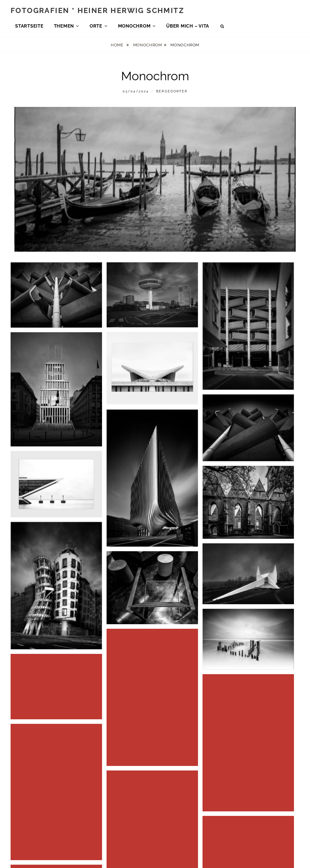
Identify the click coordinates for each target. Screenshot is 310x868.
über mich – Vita (188, 27)
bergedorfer (172, 93)
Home (118, 47)
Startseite (29, 27)
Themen (64, 27)
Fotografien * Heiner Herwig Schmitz (97, 11)
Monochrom (134, 27)
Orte (96, 27)
